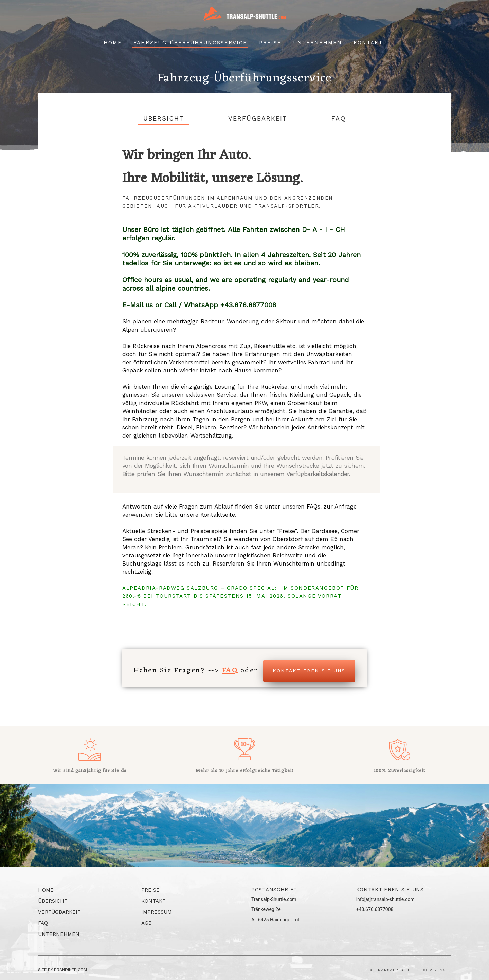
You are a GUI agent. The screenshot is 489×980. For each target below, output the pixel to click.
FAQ (339, 118)
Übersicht (164, 118)
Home (113, 43)
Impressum (157, 912)
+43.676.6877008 (375, 909)
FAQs (313, 506)
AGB (147, 923)
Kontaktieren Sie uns (309, 671)
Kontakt (368, 43)
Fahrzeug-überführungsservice (190, 43)
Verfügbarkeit (258, 118)
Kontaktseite (218, 515)
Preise (270, 43)
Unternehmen (318, 43)
